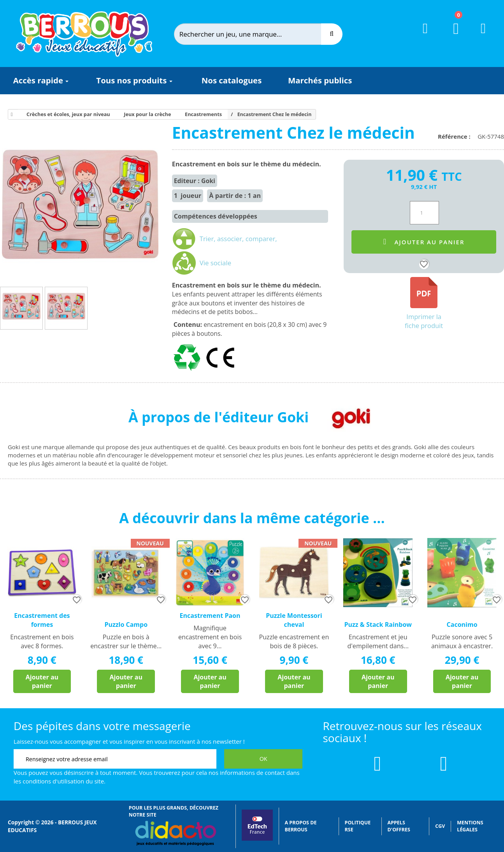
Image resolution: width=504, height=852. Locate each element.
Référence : (456, 136)
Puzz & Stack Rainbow (378, 624)
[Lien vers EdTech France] (257, 839)
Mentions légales (470, 826)
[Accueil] (11, 115)
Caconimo (462, 624)
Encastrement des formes (42, 620)
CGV (440, 826)
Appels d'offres (399, 826)
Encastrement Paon (210, 616)
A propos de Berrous (301, 826)
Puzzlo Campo (126, 624)
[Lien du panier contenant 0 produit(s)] (451, 36)
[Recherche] (332, 34)
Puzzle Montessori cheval (294, 620)
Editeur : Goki (195, 181)
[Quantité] (424, 213)
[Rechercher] (254, 34)
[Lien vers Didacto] (175, 833)
